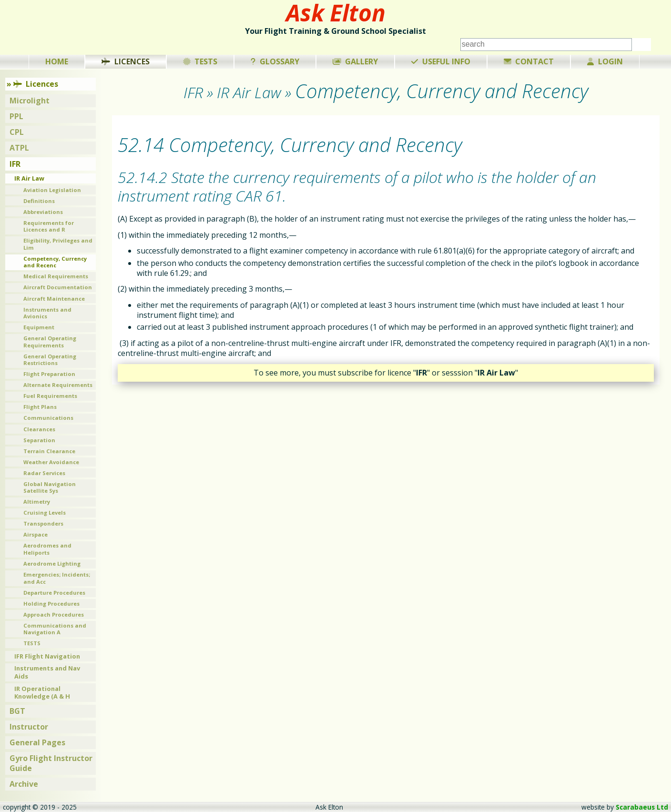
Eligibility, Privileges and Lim (58, 244)
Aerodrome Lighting (52, 563)
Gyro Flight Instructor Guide (51, 763)
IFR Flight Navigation (47, 656)
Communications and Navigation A (55, 629)
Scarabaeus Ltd (642, 807)
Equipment (39, 327)
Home (57, 61)
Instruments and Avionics (47, 313)
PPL (16, 116)
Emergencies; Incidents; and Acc (57, 578)
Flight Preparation (49, 374)
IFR (15, 164)
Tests (200, 61)
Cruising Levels (45, 513)
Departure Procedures (54, 593)
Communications (48, 418)
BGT (17, 711)
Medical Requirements (56, 276)
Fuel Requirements (50, 396)
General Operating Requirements (50, 342)
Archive (24, 784)
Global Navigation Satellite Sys (50, 487)
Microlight (30, 101)
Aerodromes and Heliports (47, 549)
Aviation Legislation (52, 190)
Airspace (36, 534)
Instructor (29, 727)
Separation (39, 440)
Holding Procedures (51, 604)
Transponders (43, 523)
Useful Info (441, 61)
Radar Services (44, 473)
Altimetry (37, 502)
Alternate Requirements (58, 385)
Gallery (356, 61)
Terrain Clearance (49, 451)
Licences (126, 61)
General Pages (37, 742)
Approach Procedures (54, 614)
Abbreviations (43, 212)
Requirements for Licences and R (49, 226)
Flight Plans (40, 407)
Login (605, 61)
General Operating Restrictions (50, 360)
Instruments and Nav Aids (47, 672)
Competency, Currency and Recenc (55, 262)
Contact (529, 61)
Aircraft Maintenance (54, 299)
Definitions (39, 201)
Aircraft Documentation (58, 287)
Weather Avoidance (51, 462)
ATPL (19, 148)
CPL (17, 132)
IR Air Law (29, 178)
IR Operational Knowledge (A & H (42, 693)
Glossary (275, 61)
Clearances (39, 429)
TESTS (32, 643)
